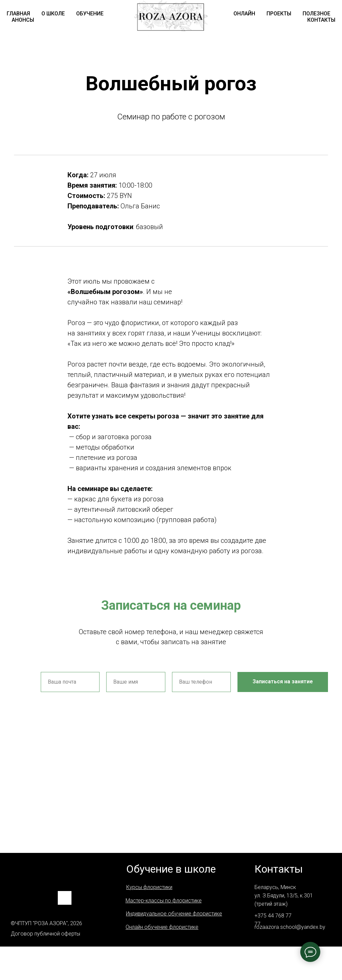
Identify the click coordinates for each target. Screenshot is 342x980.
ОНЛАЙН (244, 14)
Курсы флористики (149, 887)
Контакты (279, 869)
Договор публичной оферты (45, 934)
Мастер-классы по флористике (164, 901)
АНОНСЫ (23, 20)
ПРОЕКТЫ (279, 14)
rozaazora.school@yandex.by (290, 927)
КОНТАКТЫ (321, 20)
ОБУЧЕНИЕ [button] (90, 14)
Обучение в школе (171, 869)
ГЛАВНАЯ (18, 14)
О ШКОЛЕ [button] (53, 14)
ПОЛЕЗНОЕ (316, 14)
